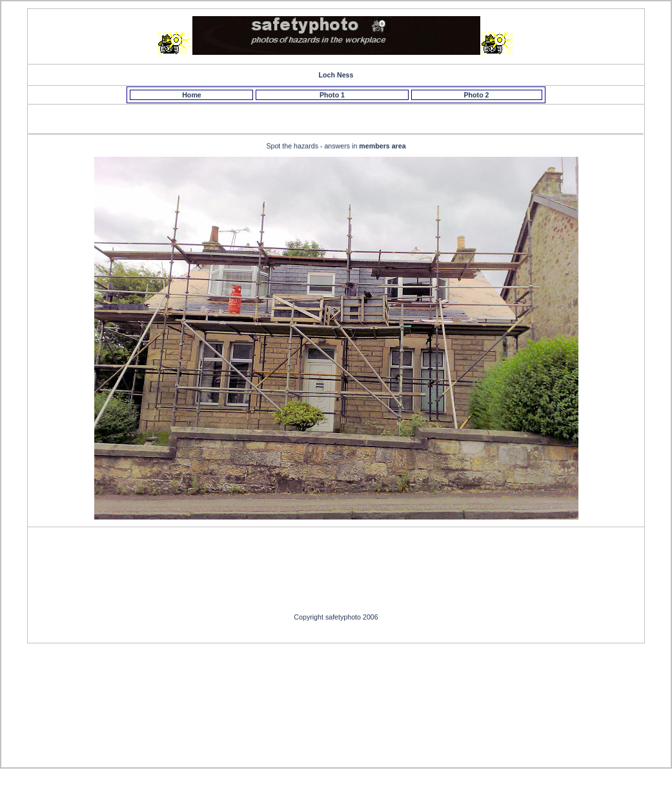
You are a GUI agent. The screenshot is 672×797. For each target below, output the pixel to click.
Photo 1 (332, 95)
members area (382, 146)
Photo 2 (476, 95)
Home (192, 95)
